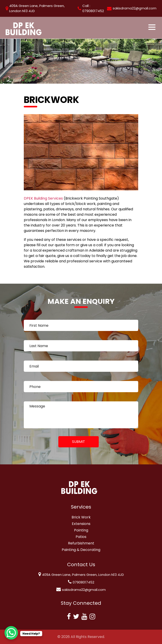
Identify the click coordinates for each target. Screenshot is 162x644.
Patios (81, 537)
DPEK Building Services (43, 198)
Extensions (81, 524)
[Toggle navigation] (152, 27)
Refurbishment (81, 543)
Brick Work (81, 517)
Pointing (81, 530)
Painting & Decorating (81, 550)
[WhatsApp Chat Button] (11, 633)
